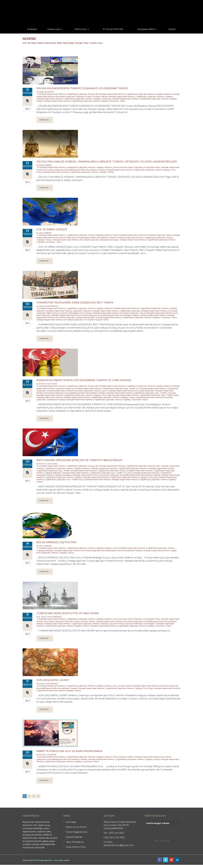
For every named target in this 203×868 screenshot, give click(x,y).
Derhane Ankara (28, 866)
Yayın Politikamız (75, 842)
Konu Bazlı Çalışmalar (65, 97)
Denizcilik (69, 621)
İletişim (172, 29)
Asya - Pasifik (129, 388)
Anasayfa (32, 29)
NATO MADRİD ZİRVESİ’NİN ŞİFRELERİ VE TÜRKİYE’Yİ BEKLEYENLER (79, 460)
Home (25, 43)
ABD (158, 466)
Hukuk (169, 235)
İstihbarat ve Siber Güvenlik (47, 43)
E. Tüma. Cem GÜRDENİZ (50, 617)
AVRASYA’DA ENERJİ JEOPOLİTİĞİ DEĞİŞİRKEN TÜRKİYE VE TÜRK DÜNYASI (84, 380)
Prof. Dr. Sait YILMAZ (48, 384)
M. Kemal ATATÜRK (113, 29)
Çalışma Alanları (74, 837)
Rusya (176, 395)
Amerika (151, 466)
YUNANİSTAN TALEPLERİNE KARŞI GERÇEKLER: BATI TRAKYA (75, 303)
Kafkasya (49, 550)
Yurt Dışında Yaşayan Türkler (96, 320)
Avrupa (91, 94)
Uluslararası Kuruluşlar (109, 240)
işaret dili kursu (44, 866)
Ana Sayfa (71, 822)
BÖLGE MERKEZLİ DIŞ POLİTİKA (56, 542)
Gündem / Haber (88, 621)
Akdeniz (34, 43)
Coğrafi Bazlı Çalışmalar (77, 94)
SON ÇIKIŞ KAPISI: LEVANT (53, 680)
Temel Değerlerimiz (77, 832)
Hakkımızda (54, 29)
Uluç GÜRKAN (45, 233)
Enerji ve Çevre (100, 391)
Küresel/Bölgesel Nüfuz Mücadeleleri (81, 170)
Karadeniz (67, 475)
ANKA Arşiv (81, 29)
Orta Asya (171, 393)
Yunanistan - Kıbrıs (96, 43)
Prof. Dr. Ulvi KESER (48, 755)
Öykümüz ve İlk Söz (76, 827)
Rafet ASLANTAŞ (46, 92)
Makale (59, 43)
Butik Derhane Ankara (10, 866)
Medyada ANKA (146, 29)
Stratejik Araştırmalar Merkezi (52, 94)
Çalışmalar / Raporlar (82, 311)
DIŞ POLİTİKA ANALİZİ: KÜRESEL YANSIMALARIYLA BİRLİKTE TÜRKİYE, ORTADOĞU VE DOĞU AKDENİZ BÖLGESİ (107, 162)
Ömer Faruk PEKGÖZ (49, 306)
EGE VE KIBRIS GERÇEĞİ (52, 229)
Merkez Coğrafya (69, 43)
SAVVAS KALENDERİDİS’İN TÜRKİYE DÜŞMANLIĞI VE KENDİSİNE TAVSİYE (82, 88)
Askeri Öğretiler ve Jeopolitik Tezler (144, 167)
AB (29, 43)
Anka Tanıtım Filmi (76, 847)
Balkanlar (41, 311)
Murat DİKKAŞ (45, 165)
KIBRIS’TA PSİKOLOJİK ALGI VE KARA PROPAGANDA (69, 751)
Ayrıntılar (44, 120)
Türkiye (86, 43)
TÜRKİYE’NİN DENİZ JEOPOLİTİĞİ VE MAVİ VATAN (68, 613)
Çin (137, 388)
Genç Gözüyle (85, 313)
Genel (115, 235)
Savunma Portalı (120, 167)
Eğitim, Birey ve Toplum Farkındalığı (62, 313)
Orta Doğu (79, 43)
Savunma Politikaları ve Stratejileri (140, 624)
